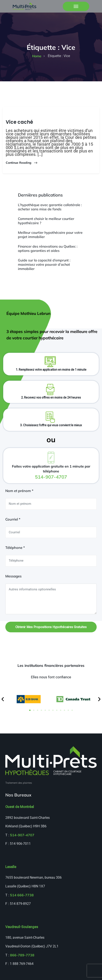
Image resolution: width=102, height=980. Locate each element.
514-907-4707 (22, 835)
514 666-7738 (22, 895)
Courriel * (13, 519)
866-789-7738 (22, 955)
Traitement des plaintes (19, 783)
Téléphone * (15, 548)
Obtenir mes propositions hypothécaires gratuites (51, 627)
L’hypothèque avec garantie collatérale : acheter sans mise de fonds (50, 207)
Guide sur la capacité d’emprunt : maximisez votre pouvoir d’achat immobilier (44, 264)
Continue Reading (22, 163)
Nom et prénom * (19, 491)
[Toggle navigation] (76, 6)
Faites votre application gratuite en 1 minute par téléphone (51, 472)
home (37, 56)
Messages (13, 576)
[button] (3, 699)
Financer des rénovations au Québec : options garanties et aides (48, 248)
